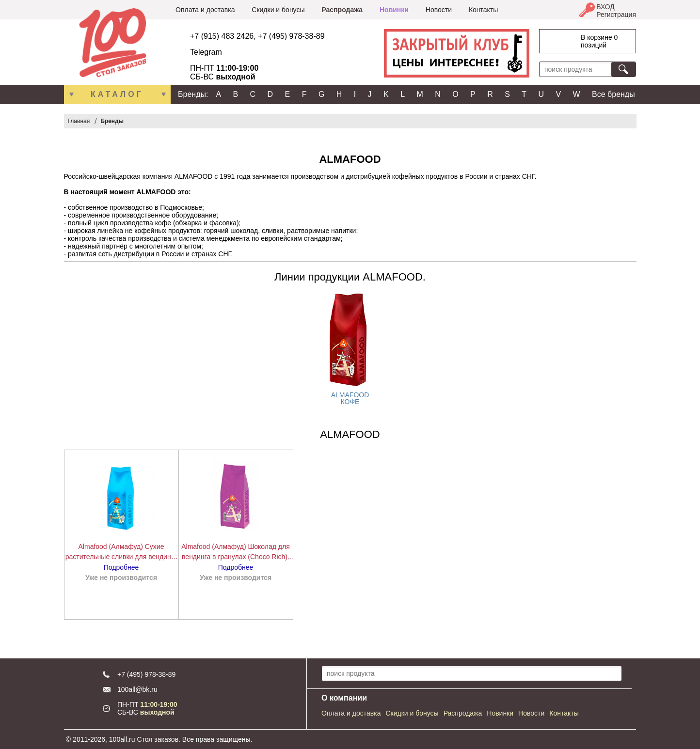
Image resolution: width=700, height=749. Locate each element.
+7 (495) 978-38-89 (291, 36)
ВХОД (605, 7)
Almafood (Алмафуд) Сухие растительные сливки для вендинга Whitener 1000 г (121, 552)
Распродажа (342, 10)
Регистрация (616, 15)
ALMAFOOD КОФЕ (350, 398)
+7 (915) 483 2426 (222, 36)
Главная (79, 121)
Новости (439, 10)
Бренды (112, 121)
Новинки (394, 10)
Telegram (206, 52)
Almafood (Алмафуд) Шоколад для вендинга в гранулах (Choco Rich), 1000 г (236, 552)
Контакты (483, 10)
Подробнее (121, 567)
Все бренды (613, 94)
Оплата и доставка (205, 10)
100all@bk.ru (137, 689)
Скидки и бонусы (278, 10)
